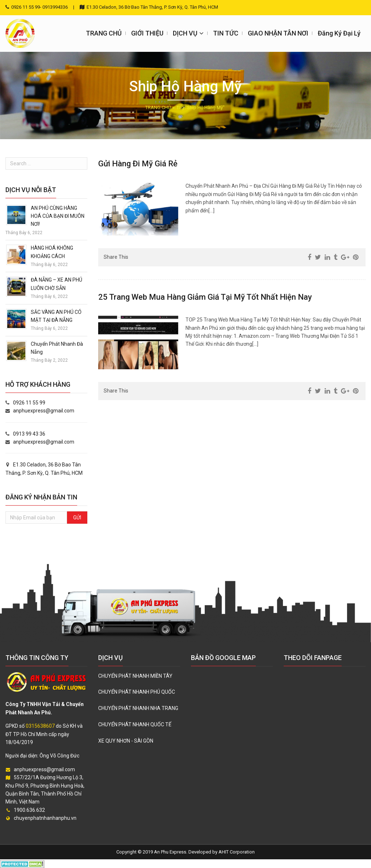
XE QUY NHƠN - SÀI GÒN (126, 741)
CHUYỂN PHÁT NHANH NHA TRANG (138, 708)
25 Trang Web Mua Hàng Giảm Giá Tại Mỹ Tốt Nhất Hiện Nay (205, 297)
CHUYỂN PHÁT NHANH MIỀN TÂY (135, 676)
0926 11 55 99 (29, 403)
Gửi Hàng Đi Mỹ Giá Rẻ (138, 164)
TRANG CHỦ (158, 107)
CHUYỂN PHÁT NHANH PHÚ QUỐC (137, 692)
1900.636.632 (29, 810)
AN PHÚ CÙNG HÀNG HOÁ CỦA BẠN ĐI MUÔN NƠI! (58, 216)
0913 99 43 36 (29, 434)
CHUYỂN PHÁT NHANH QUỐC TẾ (135, 724)
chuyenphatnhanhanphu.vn (45, 818)
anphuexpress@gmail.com (44, 411)
